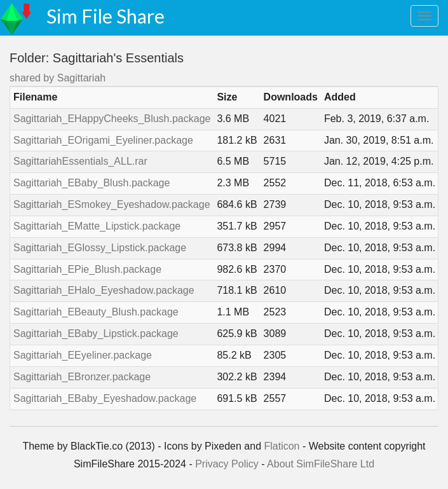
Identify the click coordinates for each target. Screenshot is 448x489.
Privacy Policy (227, 464)
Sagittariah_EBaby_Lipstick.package (96, 334)
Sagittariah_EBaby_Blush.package (92, 183)
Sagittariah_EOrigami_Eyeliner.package (103, 140)
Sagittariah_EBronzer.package (82, 377)
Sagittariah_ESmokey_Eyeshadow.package (112, 204)
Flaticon (282, 446)
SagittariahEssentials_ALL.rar (80, 161)
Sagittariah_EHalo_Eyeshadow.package (104, 290)
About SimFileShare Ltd (321, 464)
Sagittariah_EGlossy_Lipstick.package (100, 248)
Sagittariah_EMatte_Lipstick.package (97, 226)
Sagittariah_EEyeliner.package (83, 355)
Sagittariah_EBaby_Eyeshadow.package (105, 398)
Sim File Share (105, 16)
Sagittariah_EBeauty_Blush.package (96, 312)
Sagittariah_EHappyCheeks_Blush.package (112, 119)
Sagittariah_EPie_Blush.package (87, 269)
